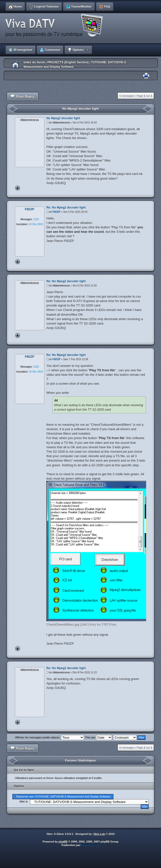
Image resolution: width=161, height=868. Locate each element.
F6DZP (56, 212)
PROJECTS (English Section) (68, 62)
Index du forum (34, 62)
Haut (18, 188)
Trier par (98, 737)
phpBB (63, 842)
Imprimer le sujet (146, 76)
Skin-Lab (99, 834)
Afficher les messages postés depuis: (49, 737)
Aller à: (24, 801)
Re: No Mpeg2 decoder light (66, 208)
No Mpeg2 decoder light (80, 108)
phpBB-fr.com (91, 845)
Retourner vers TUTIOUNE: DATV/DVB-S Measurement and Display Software (63, 797)
